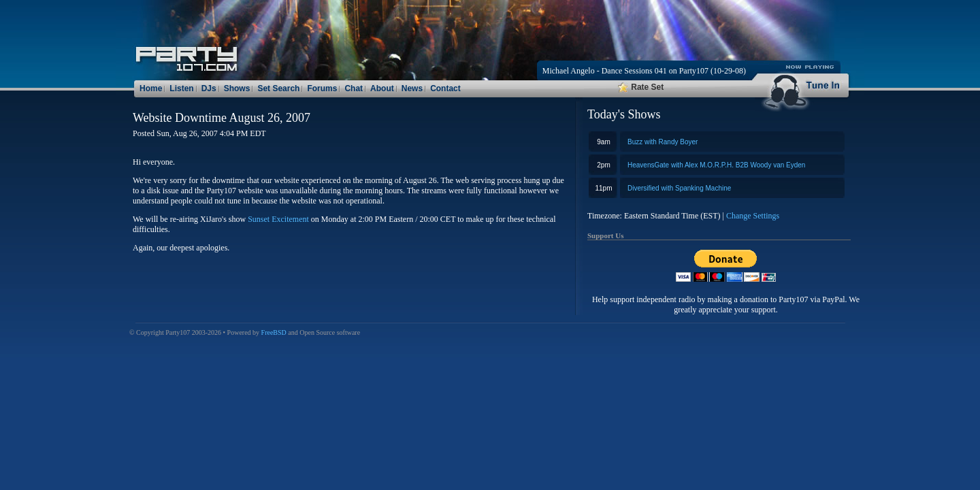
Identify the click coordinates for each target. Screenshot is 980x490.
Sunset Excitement (278, 219)
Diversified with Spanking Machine (679, 188)
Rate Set (641, 87)
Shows (237, 88)
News (412, 88)
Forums (322, 88)
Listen (181, 88)
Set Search (278, 88)
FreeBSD (274, 332)
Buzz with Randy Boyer (663, 142)
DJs (209, 88)
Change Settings (753, 216)
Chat (354, 88)
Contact (445, 88)
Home (151, 88)
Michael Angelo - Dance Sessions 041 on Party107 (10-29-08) (644, 71)
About (382, 88)
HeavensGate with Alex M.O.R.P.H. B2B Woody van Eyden (716, 165)
